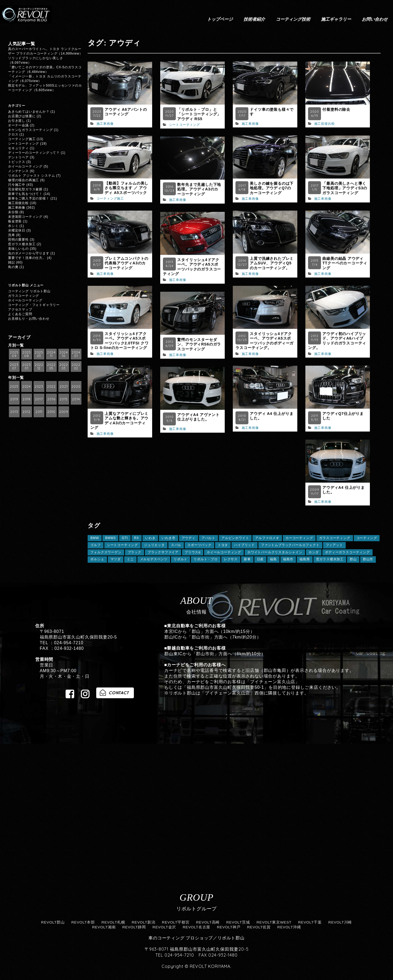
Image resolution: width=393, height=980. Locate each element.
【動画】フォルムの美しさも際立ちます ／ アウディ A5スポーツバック (126, 188)
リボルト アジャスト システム (32, 176)
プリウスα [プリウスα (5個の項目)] (193, 552)
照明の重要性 (18, 240)
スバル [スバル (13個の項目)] (176, 545)
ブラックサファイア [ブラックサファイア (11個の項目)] (163, 552)
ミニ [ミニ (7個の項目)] (130, 559)
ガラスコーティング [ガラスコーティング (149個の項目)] (335, 538)
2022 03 (64, 366)
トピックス (17, 162)
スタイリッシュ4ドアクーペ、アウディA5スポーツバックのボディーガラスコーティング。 (265, 341)
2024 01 (76, 354)
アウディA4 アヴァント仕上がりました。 (198, 417)
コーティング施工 (110, 198)
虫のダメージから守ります (29, 253)
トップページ (220, 19)
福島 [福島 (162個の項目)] (273, 559)
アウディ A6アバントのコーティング (126, 112)
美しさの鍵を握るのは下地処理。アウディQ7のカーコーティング (272, 188)
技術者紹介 (254, 19)
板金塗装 (15, 221)
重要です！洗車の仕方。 (27, 258)
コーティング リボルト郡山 (29, 291)
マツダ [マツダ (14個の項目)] (116, 559)
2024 (27, 386)
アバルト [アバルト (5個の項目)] (208, 538)
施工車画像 (105, 124)
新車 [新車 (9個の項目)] (247, 559)
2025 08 (27, 354)
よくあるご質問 (20, 314)
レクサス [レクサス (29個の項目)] (231, 559)
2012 (26, 412)
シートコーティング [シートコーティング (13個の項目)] (122, 545)
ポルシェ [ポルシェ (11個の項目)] (97, 559)
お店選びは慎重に (22, 116)
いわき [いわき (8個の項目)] (150, 538)
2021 (64, 386)
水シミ (13, 226)
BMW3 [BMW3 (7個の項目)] (110, 538)
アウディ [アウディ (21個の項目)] (189, 538)
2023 (39, 386)
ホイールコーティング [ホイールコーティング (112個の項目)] (224, 552)
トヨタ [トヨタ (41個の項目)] (223, 545)
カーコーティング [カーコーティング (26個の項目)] (299, 538)
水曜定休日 (17, 230)
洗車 (12, 235)
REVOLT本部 (83, 922)
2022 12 (39, 366)
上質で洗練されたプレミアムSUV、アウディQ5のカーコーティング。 (272, 263)
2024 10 (64, 354)
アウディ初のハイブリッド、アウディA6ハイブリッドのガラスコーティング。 (337, 341)
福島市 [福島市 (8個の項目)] (288, 559)
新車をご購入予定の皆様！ (29, 198)
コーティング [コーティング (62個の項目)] (367, 538)
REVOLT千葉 (310, 922)
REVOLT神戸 (229, 927)
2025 (14, 386)
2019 (14, 399)
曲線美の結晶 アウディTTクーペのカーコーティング (345, 263)
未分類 (13, 212)
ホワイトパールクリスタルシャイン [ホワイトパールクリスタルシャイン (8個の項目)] (275, 552)
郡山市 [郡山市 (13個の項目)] (368, 559)
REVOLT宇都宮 (176, 922)
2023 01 (27, 366)
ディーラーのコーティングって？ (34, 153)
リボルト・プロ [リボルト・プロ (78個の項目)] (206, 559)
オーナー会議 (18, 125)
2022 (51, 386)
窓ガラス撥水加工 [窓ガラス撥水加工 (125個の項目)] (330, 559)
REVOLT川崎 (340, 922)
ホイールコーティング (25, 166)
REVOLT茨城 (238, 922)
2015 (64, 399)
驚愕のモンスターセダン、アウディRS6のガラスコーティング (199, 344)
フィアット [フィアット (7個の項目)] (334, 545)
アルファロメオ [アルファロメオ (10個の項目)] (267, 538)
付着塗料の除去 (336, 109)
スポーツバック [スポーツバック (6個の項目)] (199, 545)
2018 (27, 399)
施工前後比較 (325, 124)
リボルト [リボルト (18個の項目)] (181, 559)
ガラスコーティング (24, 296)
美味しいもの (18, 249)
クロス (13, 134)
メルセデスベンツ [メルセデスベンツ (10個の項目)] (154, 559)
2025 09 (14, 354)
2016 (51, 399)
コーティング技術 (293, 19)
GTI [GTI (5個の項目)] (125, 538)
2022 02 (76, 366)
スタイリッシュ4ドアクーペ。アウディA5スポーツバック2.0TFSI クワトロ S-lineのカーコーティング (119, 341)
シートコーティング (185, 125)
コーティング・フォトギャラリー (34, 305)
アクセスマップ (20, 309)
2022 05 (51, 366)
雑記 (12, 262)
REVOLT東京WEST (274, 922)
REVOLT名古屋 (197, 927)
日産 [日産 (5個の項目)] (260, 559)
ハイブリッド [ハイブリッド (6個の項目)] (244, 545)
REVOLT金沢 (164, 927)
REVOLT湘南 (104, 927)
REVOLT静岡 (134, 927)
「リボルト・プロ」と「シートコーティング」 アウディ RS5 (199, 114)
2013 (14, 412)
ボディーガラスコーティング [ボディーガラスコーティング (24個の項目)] (347, 552)
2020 (76, 386)
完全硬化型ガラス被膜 (25, 189)
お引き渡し (17, 121)
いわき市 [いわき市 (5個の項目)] (168, 538)
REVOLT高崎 (208, 922)
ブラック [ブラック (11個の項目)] (135, 552)
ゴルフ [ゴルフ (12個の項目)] (95, 545)
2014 (76, 399)
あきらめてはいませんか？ (29, 112)
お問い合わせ (375, 19)
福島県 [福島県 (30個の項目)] (305, 559)
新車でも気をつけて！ (25, 194)
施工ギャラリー (336, 19)
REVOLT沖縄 (289, 927)
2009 (64, 412)
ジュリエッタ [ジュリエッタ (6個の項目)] (154, 545)
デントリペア (18, 157)
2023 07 (14, 366)
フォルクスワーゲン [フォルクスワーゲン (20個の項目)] (106, 552)
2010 (51, 412)
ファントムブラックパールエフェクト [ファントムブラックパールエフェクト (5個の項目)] (290, 545)
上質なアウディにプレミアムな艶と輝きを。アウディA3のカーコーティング (119, 421)
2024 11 (51, 354)
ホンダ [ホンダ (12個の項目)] (314, 552)
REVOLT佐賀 (259, 927)
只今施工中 (17, 185)
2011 (39, 412)
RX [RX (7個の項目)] (137, 538)
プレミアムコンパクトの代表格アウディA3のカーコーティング (126, 263)
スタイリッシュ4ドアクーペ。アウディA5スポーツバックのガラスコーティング (192, 267)
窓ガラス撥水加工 (22, 244)
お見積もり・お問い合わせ (29, 319)
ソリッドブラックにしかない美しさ (37, 58)
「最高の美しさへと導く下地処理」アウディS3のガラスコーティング (345, 188)
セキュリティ (18, 148)
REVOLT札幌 (113, 922)
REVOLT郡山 (53, 922)
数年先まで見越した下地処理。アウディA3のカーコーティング (199, 189)
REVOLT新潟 (144, 922)
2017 (39, 399)
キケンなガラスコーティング (30, 130)
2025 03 (39, 354)
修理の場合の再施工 (24, 180)
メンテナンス (18, 171)
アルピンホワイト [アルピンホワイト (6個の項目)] (235, 538)
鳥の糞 (13, 267)
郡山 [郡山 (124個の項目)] (353, 559)
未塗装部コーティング (25, 217)
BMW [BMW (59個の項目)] (95, 538)
